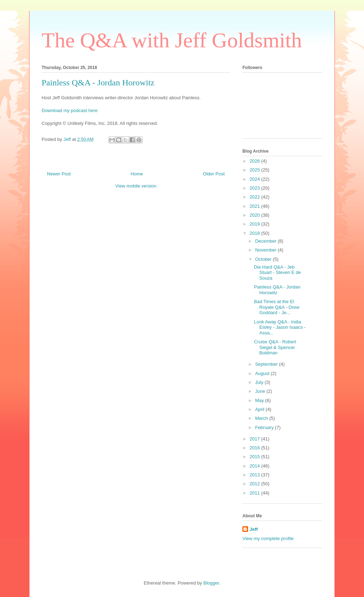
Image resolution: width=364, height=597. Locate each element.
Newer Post (59, 174)
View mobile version (136, 186)
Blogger (211, 583)
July (260, 382)
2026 (255, 161)
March (262, 418)
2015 (255, 457)
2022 (255, 197)
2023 (255, 188)
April (261, 409)
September (267, 364)
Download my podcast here (70, 110)
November (267, 250)
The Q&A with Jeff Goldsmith (172, 40)
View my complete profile (268, 538)
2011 (255, 493)
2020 (255, 215)
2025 (255, 170)
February (265, 427)
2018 (255, 233)
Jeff (254, 529)
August (263, 373)
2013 (255, 475)
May (260, 400)
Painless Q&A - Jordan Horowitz (277, 290)
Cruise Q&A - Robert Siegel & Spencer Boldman (275, 347)
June (261, 391)
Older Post (214, 174)
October (264, 259)
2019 (255, 224)
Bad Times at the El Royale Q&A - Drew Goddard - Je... (277, 307)
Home (137, 174)
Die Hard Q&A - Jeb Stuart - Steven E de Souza (277, 273)
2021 (255, 206)
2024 (255, 179)
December (267, 241)
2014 (255, 466)
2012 (255, 484)
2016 (255, 448)
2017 (255, 439)
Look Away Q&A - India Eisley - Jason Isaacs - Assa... (280, 327)
